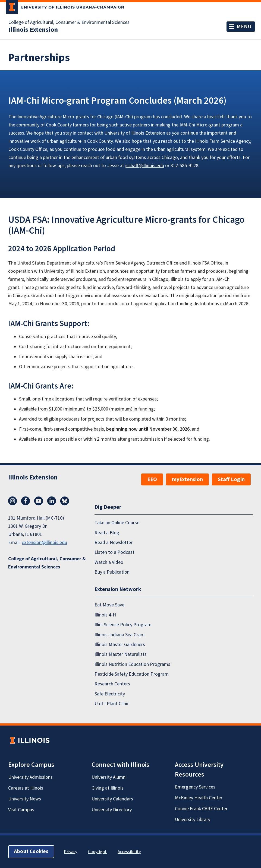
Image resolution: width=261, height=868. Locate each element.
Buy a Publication (112, 572)
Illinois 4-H (105, 615)
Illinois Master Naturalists (121, 654)
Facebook (26, 501)
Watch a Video (109, 562)
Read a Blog (107, 532)
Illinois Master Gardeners (120, 645)
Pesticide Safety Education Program (132, 674)
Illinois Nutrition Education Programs (132, 664)
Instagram (12, 501)
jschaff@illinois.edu (145, 166)
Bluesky (65, 501)
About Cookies (31, 852)
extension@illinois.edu (44, 543)
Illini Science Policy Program (123, 625)
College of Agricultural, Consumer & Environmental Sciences (69, 23)
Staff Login (231, 479)
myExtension (187, 479)
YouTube (39, 501)
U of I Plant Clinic (112, 704)
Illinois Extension (33, 30)
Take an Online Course (117, 523)
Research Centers (112, 684)
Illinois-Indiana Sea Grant (120, 635)
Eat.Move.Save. (110, 605)
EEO (152, 479)
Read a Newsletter (114, 543)
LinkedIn (52, 501)
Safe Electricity (110, 694)
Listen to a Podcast (114, 552)
